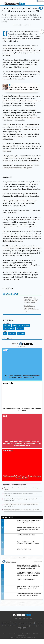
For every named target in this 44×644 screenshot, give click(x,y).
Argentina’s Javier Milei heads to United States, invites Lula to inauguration (31, 300)
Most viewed (8, 517)
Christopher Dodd (9, 328)
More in (22, 344)
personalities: (8, 323)
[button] (41, 8)
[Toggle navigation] (3, 4)
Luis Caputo (20, 328)
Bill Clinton (26, 325)
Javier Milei (7, 325)
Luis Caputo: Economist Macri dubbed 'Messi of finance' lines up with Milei (31, 308)
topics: (5, 331)
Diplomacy (21, 334)
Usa (10, 334)
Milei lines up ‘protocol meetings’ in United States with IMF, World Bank (24, 88)
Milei (5, 334)
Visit (14, 334)
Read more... (15, 85)
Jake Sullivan (16, 325)
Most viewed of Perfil (22, 562)
